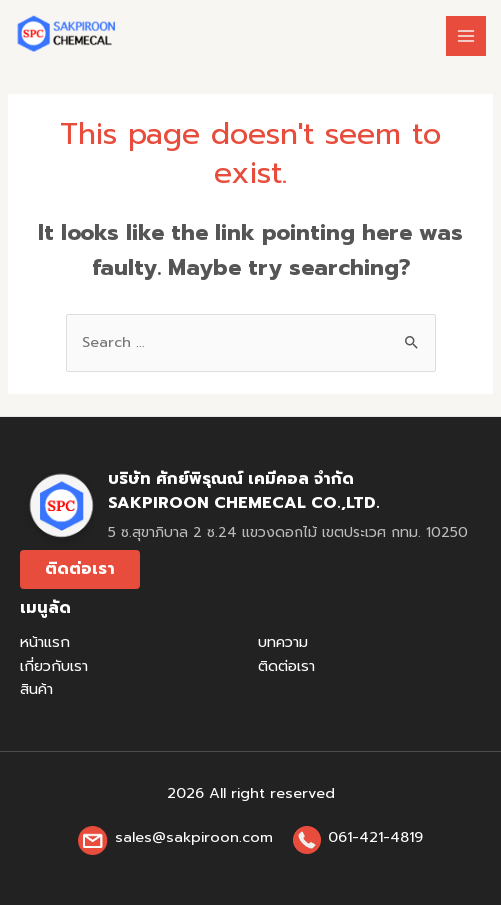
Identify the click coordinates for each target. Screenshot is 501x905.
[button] (80, 569)
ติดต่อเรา (286, 666)
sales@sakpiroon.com (194, 837)
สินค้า (36, 689)
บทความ (283, 642)
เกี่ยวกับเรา (54, 666)
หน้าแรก (45, 642)
